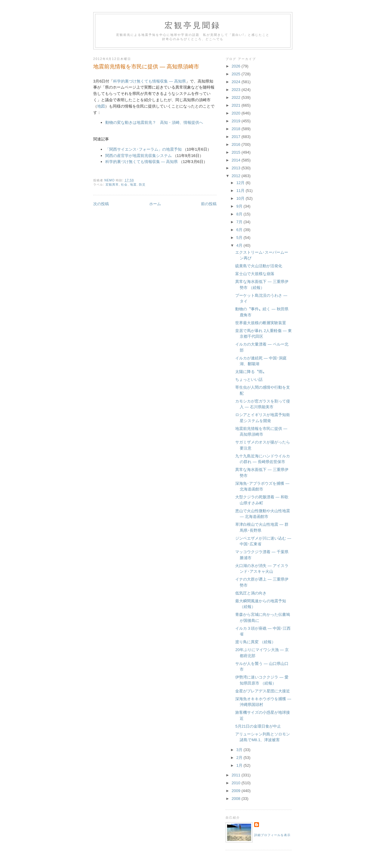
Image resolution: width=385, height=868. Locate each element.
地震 (133, 185)
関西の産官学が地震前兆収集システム (139, 156)
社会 (124, 185)
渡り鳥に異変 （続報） (255, 642)
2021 (237, 105)
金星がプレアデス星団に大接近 (263, 691)
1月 (240, 765)
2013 (237, 168)
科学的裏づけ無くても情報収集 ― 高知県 (149, 81)
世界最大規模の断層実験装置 (261, 323)
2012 (237, 176)
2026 (237, 66)
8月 (240, 214)
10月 (241, 198)
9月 (240, 206)
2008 (237, 799)
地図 (101, 106)
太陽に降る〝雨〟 (251, 372)
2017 (237, 137)
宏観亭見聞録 (193, 25)
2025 (237, 74)
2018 (237, 129)
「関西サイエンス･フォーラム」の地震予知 (143, 149)
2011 (237, 775)
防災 (142, 185)
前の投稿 (209, 204)
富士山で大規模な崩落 (255, 274)
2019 (237, 121)
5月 (240, 238)
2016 (237, 144)
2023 (237, 90)
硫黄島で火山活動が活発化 (259, 266)
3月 (240, 750)
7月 (240, 222)
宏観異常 (112, 185)
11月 (241, 191)
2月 (240, 758)
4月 (240, 245)
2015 (237, 152)
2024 (237, 82)
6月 (240, 230)
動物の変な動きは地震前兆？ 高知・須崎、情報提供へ (154, 122)
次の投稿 (101, 204)
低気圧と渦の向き (251, 593)
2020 (237, 113)
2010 (237, 783)
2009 (237, 791)
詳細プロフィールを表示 (272, 835)
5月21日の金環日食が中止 (258, 726)
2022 (237, 97)
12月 (241, 183)
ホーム (155, 204)
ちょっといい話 (249, 379)
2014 (237, 160)
